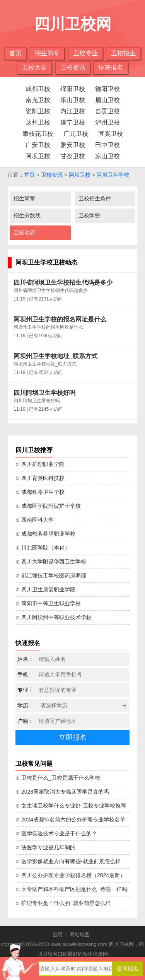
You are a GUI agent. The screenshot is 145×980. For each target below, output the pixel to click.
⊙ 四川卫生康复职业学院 (45, 589)
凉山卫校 (107, 156)
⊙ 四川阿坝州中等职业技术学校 (54, 617)
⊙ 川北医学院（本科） (43, 548)
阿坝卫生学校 (113, 175)
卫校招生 (123, 53)
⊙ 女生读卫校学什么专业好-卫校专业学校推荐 (71, 806)
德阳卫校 (107, 89)
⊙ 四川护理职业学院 (40, 464)
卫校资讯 (73, 67)
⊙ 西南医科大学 (35, 520)
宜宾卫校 (111, 134)
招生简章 (47, 53)
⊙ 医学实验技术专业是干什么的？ (56, 833)
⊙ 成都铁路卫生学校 (40, 492)
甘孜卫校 (73, 156)
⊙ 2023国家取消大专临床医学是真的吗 (62, 792)
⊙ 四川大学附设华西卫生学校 (51, 562)
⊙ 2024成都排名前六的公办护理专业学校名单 (70, 820)
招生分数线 (27, 215)
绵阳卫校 (73, 89)
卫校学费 (89, 215)
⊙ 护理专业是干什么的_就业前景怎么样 (63, 903)
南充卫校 (38, 100)
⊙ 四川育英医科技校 (40, 478)
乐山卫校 (73, 100)
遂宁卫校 (73, 122)
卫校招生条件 (95, 198)
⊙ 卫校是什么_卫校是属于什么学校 (58, 778)
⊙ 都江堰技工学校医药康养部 (51, 575)
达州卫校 (38, 122)
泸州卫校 (107, 122)
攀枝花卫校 (38, 134)
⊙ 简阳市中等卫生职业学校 (48, 603)
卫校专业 (85, 53)
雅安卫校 (73, 145)
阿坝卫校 (38, 156)
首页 (15, 53)
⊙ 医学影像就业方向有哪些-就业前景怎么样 (68, 861)
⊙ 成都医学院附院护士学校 (48, 506)
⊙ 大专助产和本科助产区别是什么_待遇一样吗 (71, 889)
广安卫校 (38, 145)
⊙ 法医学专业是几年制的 (45, 847)
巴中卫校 (107, 145)
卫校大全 (34, 67)
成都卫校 (38, 89)
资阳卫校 (38, 111)
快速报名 (111, 67)
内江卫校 (73, 111)
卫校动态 (24, 232)
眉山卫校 (107, 100)
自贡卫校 (107, 111)
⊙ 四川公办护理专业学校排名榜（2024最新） (70, 875)
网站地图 (80, 935)
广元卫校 (76, 134)
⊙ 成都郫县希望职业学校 (45, 534)
